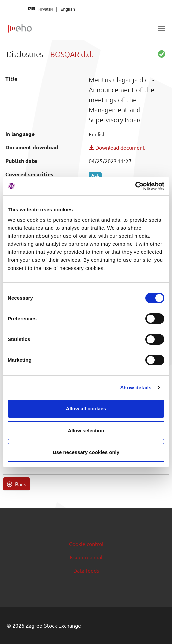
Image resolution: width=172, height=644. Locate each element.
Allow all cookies (86, 408)
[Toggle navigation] (162, 28)
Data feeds (86, 570)
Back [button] (17, 484)
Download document (117, 147)
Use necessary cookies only (86, 452)
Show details (136, 387)
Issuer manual (86, 557)
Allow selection (86, 431)
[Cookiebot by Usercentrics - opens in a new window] (135, 186)
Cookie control (86, 544)
